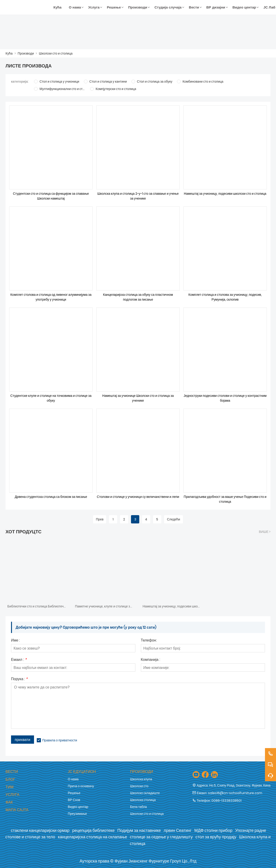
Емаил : (19, 660)
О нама (73, 779)
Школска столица (143, 800)
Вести (12, 772)
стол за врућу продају (216, 837)
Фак (9, 802)
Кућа (9, 53)
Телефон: (149, 641)
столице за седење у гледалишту (161, 837)
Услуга (12, 795)
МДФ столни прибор (213, 830)
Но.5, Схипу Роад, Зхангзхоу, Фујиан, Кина (240, 785)
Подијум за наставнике (139, 830)
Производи (26, 53)
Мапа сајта (17, 810)
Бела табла (138, 807)
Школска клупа (141, 779)
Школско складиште (145, 793)
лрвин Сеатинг (178, 830)
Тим (10, 787)
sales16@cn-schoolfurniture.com (235, 793)
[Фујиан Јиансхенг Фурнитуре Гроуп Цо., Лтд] (28, 7)
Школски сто (139, 786)
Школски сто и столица (56, 53)
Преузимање (77, 814)
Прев (100, 519)
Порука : (19, 679)
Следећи (173, 519)
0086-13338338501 (226, 801)
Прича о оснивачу (81, 786)
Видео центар (78, 807)
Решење (74, 793)
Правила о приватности (60, 740)
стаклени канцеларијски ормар (40, 830)
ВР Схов (74, 800)
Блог (10, 779)
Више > (265, 532)
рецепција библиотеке (93, 830)
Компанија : (151, 660)
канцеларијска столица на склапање (92, 837)
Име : (15, 641)
